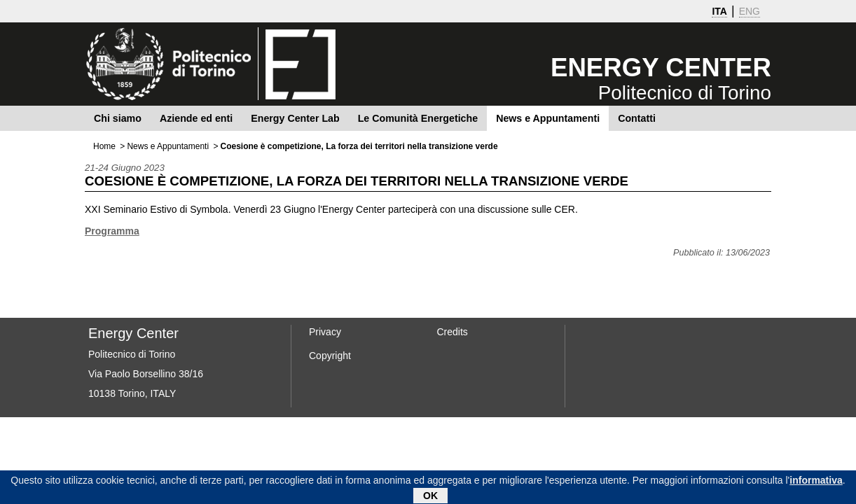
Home (104, 146)
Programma (112, 231)
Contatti (637, 118)
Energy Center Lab (295, 118)
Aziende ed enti (196, 118)
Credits (453, 332)
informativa (816, 482)
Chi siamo (118, 118)
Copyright (330, 356)
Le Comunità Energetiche (418, 118)
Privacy (325, 332)
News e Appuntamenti (548, 118)
